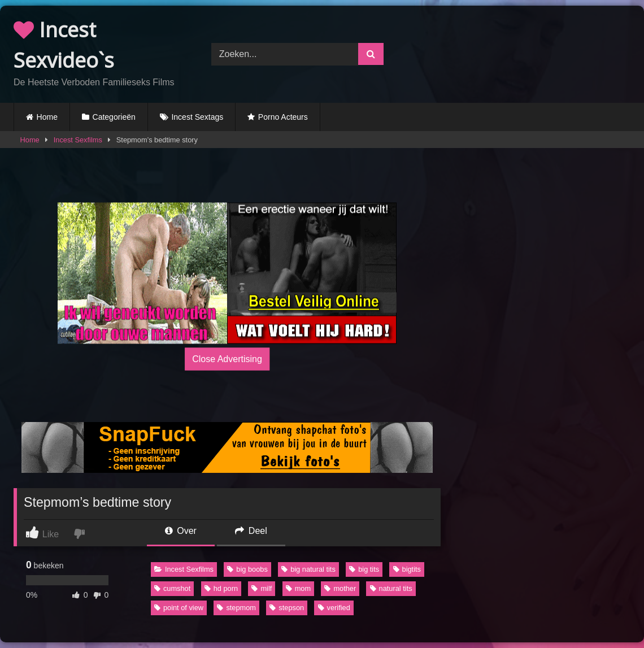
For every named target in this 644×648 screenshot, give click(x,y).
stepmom (236, 608)
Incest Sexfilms (78, 140)
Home (47, 117)
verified (334, 608)
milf (262, 588)
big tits (364, 569)
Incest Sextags (197, 117)
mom (298, 588)
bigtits (407, 569)
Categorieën (114, 117)
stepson (287, 608)
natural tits (391, 588)
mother (340, 588)
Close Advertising (227, 358)
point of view (179, 608)
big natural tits (308, 569)
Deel (251, 531)
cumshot (172, 588)
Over (181, 531)
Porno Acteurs (283, 117)
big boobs (247, 569)
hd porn (221, 588)
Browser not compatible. (526, 53)
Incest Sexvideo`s (64, 45)
